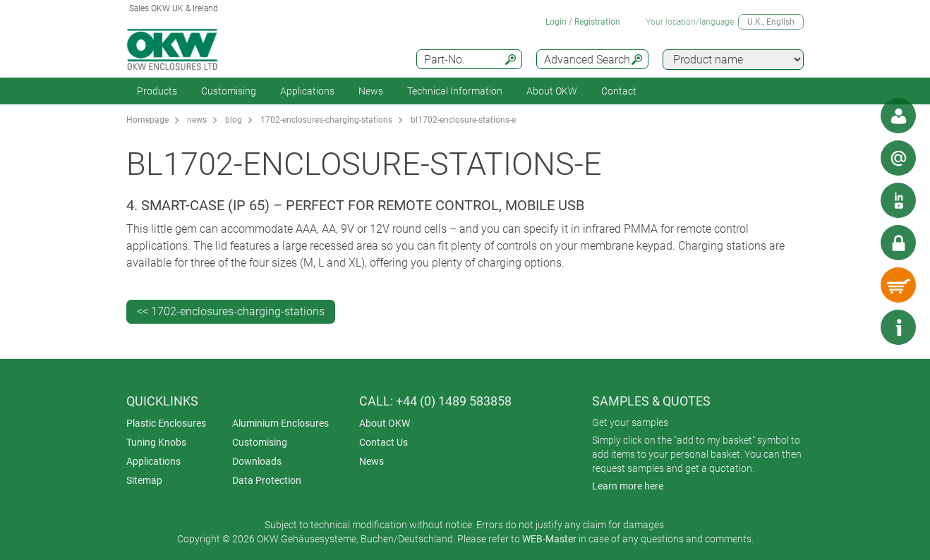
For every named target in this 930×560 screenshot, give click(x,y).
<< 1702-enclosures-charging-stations (231, 311)
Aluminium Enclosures (280, 423)
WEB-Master (549, 539)
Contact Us (384, 442)
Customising (229, 91)
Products (157, 91)
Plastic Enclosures (166, 423)
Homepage (147, 120)
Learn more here (628, 486)
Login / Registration (583, 22)
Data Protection (267, 480)
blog (234, 120)
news (197, 120)
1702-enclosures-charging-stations (326, 120)
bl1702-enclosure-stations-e (463, 120)
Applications (307, 91)
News (371, 91)
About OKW (385, 423)
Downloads (257, 461)
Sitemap (144, 480)
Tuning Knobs (156, 442)
